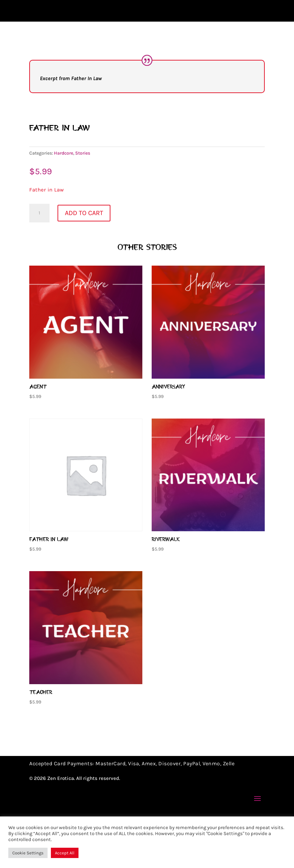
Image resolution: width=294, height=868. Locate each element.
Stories (83, 205)
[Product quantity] (39, 265)
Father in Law (47, 241)
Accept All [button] (65, 853)
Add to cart (84, 264)
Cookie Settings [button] (28, 853)
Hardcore (64, 205)
